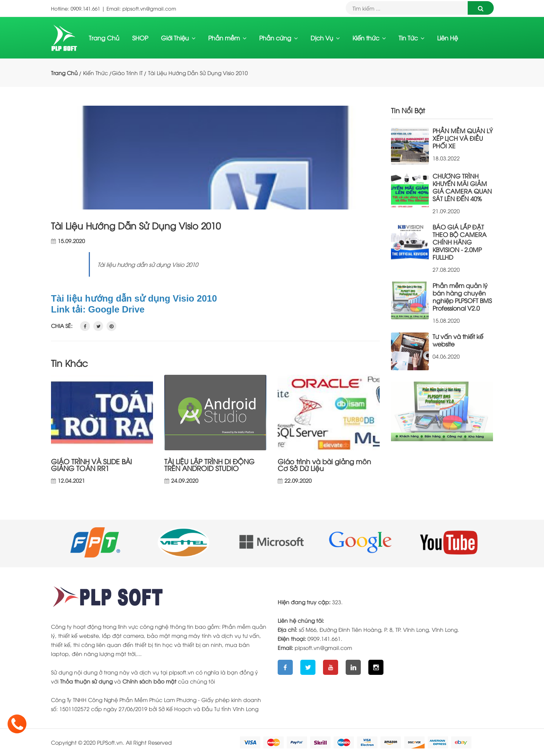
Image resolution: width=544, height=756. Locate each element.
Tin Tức (411, 38)
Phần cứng (278, 38)
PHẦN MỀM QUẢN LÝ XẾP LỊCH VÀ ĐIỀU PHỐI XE (463, 138)
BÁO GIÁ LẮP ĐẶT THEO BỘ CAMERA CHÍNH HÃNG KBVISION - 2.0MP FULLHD (460, 242)
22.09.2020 (298, 480)
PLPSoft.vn (110, 742)
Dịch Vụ (325, 38)
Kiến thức (369, 38)
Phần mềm (227, 38)
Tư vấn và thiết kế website (458, 340)
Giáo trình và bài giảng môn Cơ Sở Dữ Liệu (324, 465)
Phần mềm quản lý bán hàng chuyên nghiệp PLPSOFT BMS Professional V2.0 (462, 297)
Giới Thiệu (178, 38)
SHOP (140, 38)
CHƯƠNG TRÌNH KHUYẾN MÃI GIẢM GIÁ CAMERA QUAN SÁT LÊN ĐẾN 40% (462, 187)
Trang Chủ (104, 38)
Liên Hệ (447, 38)
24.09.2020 (185, 480)
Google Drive (116, 309)
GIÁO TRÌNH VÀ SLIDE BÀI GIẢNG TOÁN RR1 (91, 465)
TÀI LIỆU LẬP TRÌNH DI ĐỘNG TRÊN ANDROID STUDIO (209, 465)
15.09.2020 (71, 241)
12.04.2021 (71, 480)
